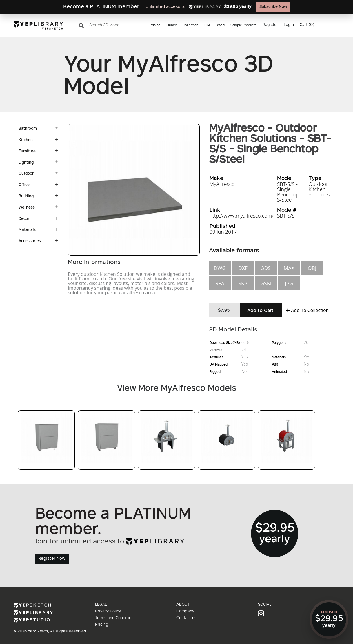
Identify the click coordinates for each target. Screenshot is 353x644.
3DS (266, 268)
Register (270, 25)
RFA (220, 283)
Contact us (186, 618)
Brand (220, 26)
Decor (24, 219)
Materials (27, 230)
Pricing (102, 625)
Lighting (26, 163)
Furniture (27, 152)
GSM (266, 283)
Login (289, 25)
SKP (243, 283)
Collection (191, 26)
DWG (220, 268)
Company (185, 612)
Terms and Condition (114, 618)
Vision (156, 26)
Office (24, 185)
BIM (207, 26)
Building (26, 196)
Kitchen (26, 140)
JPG (289, 283)
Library (172, 26)
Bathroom (28, 129)
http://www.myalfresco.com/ (242, 216)
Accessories (30, 241)
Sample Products (243, 26)
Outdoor (26, 174)
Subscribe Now (273, 7)
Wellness (27, 208)
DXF (243, 268)
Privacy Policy (108, 612)
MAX (289, 268)
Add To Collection (307, 310)
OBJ (312, 268)
